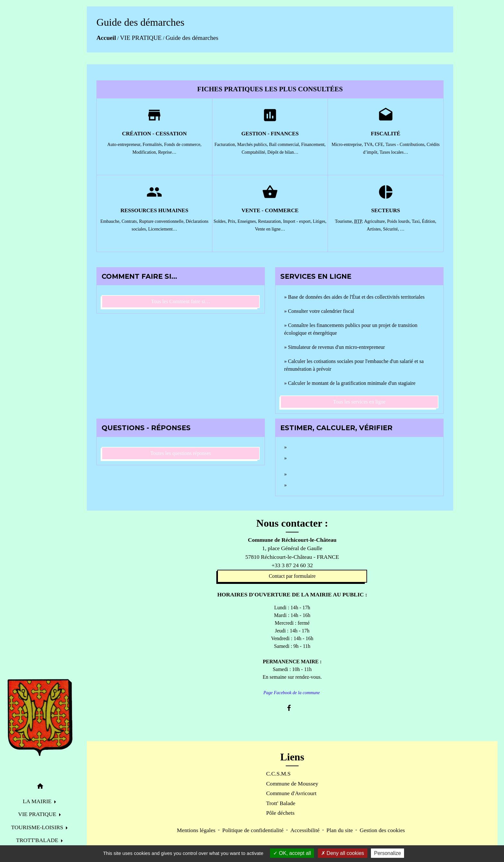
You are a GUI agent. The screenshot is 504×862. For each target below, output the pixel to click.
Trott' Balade (281, 803)
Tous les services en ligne (359, 402)
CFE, (380, 145)
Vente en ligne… (270, 229)
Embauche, (111, 221)
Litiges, (319, 221)
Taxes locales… (394, 152)
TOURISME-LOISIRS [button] (38, 827)
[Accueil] (40, 718)
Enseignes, (248, 221)
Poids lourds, (399, 221)
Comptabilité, (255, 152)
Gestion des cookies (382, 830)
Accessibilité (305, 830)
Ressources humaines (154, 210)
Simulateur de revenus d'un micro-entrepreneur (336, 347)
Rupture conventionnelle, (162, 221)
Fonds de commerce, (183, 145)
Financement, (313, 145)
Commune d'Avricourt (291, 793)
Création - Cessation (155, 134)
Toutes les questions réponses (181, 453)
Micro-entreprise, (348, 145)
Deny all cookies (343, 853)
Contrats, (130, 221)
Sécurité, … (394, 229)
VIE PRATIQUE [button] (38, 814)
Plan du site (339, 830)
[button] (40, 787)
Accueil (106, 38)
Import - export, (298, 221)
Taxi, (417, 221)
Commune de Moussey (292, 784)
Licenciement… (163, 229)
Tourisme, (345, 221)
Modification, (145, 152)
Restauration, (271, 221)
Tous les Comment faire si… (181, 301)
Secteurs (386, 210)
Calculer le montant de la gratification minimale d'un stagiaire (352, 383)
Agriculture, (376, 221)
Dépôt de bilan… (283, 152)
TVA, (370, 145)
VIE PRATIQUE (141, 38)
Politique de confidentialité (253, 830)
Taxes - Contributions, (406, 145)
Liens (292, 757)
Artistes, (375, 229)
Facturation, (226, 145)
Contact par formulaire (292, 576)
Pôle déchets (280, 813)
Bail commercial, (285, 145)
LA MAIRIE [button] (38, 801)
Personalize (388, 853)
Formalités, (153, 145)
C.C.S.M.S (278, 774)
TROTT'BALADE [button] (38, 840)
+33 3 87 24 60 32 (292, 565)
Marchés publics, (253, 145)
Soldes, (221, 221)
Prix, (233, 221)
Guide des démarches (192, 38)
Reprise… (167, 152)
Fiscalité (386, 134)
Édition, (429, 221)
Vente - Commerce (270, 210)
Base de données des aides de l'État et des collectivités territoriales (356, 297)
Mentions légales (196, 830)
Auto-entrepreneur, (125, 145)
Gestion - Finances (270, 134)
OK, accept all (292, 853)
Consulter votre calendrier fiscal (321, 311)
